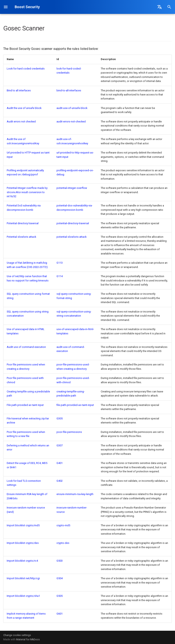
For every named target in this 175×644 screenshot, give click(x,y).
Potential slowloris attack (21, 237)
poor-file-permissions (69, 432)
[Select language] (159, 7)
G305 (60, 418)
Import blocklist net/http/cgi (23, 578)
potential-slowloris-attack (71, 237)
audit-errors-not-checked (71, 122)
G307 (60, 445)
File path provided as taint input (25, 405)
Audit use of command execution (26, 347)
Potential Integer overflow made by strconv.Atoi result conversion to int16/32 (27, 192)
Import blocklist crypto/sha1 (23, 596)
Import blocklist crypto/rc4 (22, 561)
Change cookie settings (17, 635)
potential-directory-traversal (73, 223)
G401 (60, 463)
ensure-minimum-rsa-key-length (75, 494)
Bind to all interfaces (19, 90)
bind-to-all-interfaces (69, 90)
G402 (60, 481)
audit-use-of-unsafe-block (72, 108)
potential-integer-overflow (72, 188)
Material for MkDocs (28, 639)
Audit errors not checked (21, 122)
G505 (60, 596)
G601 (60, 614)
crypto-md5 (63, 525)
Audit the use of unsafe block (24, 108)
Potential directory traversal (23, 223)
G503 (60, 561)
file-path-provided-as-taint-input (75, 405)
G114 (60, 276)
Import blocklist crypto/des (23, 543)
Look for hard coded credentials (26, 69)
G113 (60, 263)
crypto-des (63, 543)
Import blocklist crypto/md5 (23, 525)
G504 (60, 578)
